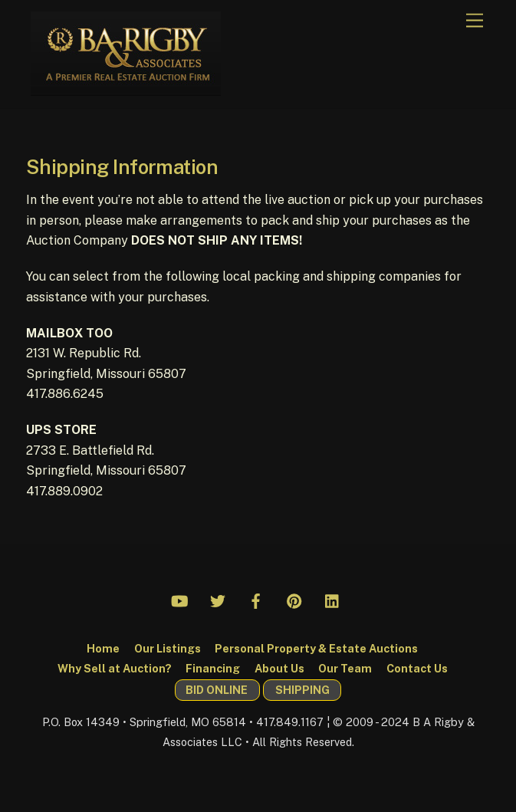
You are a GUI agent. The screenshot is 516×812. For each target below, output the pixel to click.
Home (103, 648)
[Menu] (475, 21)
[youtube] (179, 598)
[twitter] (218, 598)
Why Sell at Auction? (115, 668)
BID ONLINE (217, 690)
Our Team (345, 668)
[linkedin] (333, 598)
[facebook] (256, 598)
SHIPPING (302, 690)
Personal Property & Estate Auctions (316, 648)
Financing (213, 668)
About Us (279, 668)
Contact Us (417, 668)
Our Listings (168, 648)
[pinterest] (294, 598)
